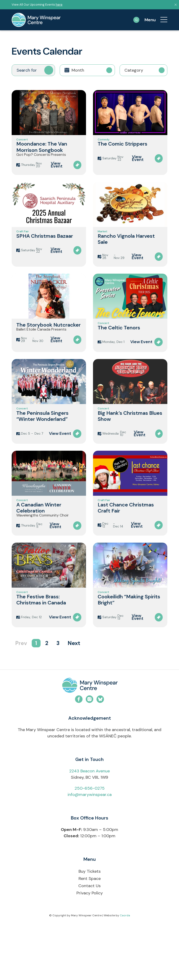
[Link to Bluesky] (100, 755)
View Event (57, 175)
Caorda (125, 971)
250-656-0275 (90, 844)
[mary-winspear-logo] (36, 20)
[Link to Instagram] (89, 755)
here (59, 5)
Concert (22, 142)
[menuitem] (162, 20)
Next (74, 699)
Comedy (104, 142)
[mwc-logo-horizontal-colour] (89, 742)
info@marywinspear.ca (90, 850)
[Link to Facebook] (79, 755)
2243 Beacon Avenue (89, 827)
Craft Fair (23, 246)
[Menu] (162, 20)
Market (102, 246)
